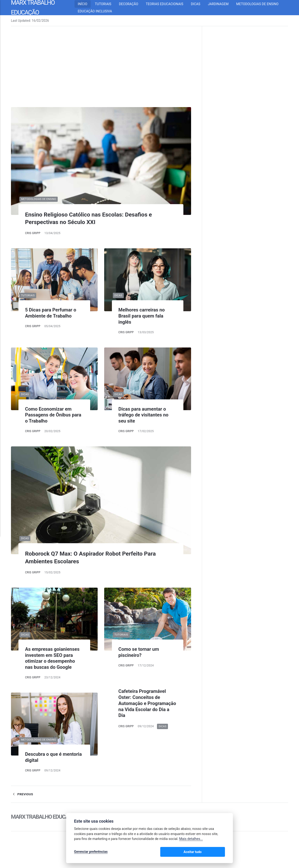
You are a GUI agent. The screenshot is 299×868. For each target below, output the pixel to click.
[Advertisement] (101, 72)
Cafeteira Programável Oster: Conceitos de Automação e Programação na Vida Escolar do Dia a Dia (144, 703)
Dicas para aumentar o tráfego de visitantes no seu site (145, 415)
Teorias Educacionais (168, 4)
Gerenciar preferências (91, 852)
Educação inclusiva (98, 11)
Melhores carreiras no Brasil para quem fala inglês (143, 316)
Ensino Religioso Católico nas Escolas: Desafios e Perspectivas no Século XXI (95, 218)
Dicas (199, 4)
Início (86, 4)
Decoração (132, 4)
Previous (22, 794)
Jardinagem (221, 4)
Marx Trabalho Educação (46, 817)
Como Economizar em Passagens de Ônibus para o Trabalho (50, 415)
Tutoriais (106, 4)
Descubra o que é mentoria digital (44, 757)
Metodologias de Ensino (261, 4)
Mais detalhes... (191, 840)
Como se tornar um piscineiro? (140, 652)
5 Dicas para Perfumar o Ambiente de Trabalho (52, 313)
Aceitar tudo (211, 852)
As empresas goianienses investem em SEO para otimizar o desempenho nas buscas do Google (54, 658)
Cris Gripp (33, 233)
